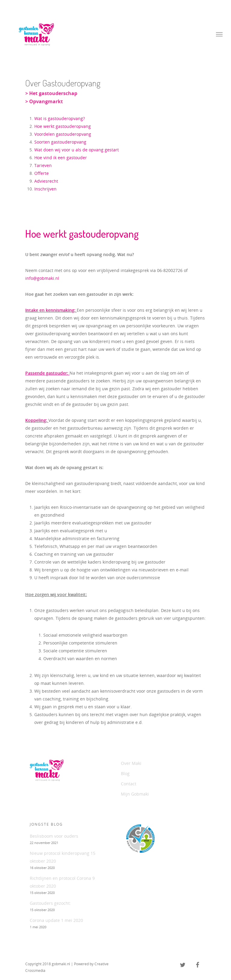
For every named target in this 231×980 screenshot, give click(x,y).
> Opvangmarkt (44, 101)
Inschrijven (45, 189)
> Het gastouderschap (51, 93)
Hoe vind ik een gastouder (61, 158)
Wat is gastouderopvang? (60, 118)
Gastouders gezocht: (50, 903)
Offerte (42, 173)
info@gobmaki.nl (42, 278)
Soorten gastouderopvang (60, 142)
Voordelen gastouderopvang (63, 134)
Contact (129, 784)
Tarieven (43, 165)
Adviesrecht (46, 181)
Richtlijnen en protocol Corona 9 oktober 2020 (62, 882)
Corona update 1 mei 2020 (56, 920)
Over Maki (131, 763)
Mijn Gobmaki (135, 794)
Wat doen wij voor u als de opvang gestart (77, 150)
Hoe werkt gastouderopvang (63, 126)
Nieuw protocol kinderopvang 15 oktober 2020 (63, 857)
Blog (125, 773)
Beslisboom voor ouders (54, 836)
